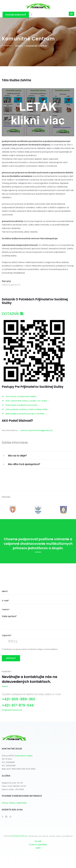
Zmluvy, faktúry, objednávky (14, 803)
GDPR (38, 848)
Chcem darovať (16, 15)
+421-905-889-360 (18, 699)
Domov (19, 46)
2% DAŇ (38, 841)
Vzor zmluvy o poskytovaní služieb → (22, 396)
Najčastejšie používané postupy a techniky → (26, 414)
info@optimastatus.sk (12, 710)
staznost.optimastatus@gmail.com (37, 430)
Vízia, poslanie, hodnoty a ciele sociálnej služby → (28, 409)
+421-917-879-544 (18, 705)
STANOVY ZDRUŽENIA (38, 845)
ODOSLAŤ (11, 658)
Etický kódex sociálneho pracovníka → (23, 405)
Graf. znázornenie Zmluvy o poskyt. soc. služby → (27, 401)
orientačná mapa (24, 756)
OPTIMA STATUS (19, 836)
